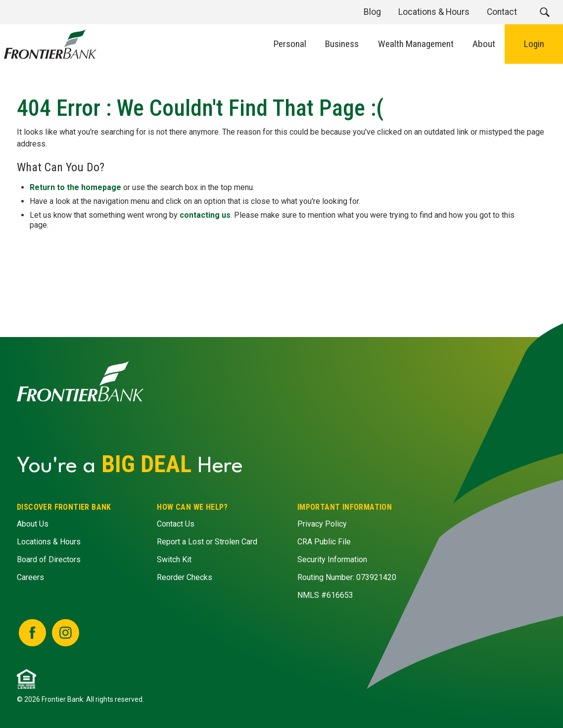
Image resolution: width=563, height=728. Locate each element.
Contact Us (176, 524)
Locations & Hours (49, 542)
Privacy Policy (322, 524)
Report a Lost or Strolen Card (208, 542)
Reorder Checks (185, 577)
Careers (30, 577)
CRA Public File (324, 542)
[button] (544, 12)
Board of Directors (49, 559)
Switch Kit (175, 559)
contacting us (206, 215)
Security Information (332, 559)
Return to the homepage (76, 187)
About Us (33, 524)
